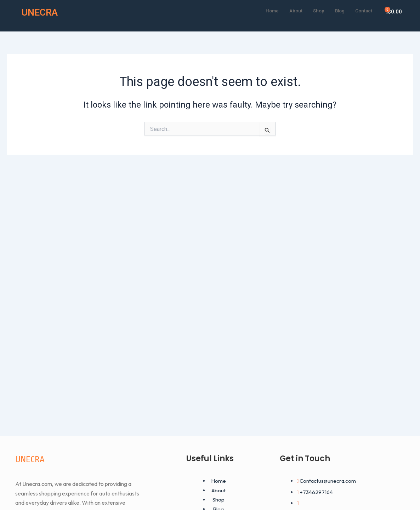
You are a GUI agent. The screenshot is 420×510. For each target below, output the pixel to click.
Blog (336, 10)
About (289, 10)
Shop (313, 10)
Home (263, 10)
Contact (362, 10)
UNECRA (42, 12)
